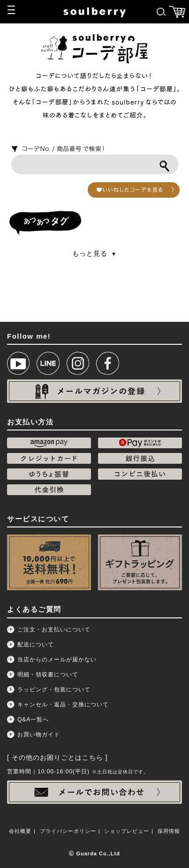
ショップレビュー (127, 831)
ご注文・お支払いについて (54, 630)
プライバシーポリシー (68, 831)
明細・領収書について (48, 675)
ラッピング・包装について (54, 690)
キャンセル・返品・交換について (63, 705)
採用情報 (169, 831)
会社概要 (20, 831)
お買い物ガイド (39, 734)
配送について (36, 645)
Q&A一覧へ (33, 720)
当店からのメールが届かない (57, 660)
